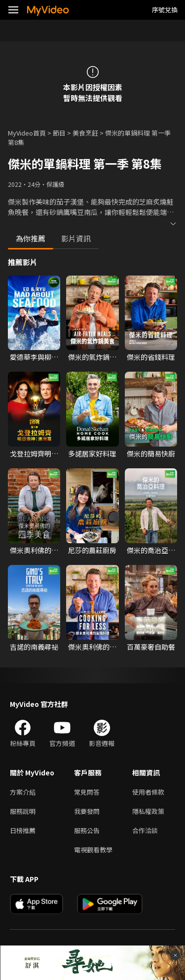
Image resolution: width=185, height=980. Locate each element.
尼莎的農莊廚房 (92, 550)
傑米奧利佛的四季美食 (34, 550)
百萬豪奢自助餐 (151, 647)
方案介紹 (23, 792)
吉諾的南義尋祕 (34, 647)
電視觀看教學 (93, 850)
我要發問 (87, 811)
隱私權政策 (148, 811)
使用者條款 (148, 792)
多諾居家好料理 (92, 454)
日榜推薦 (23, 830)
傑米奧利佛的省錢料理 (92, 647)
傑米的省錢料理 (151, 357)
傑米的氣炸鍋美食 (92, 357)
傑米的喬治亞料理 (151, 550)
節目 (59, 133)
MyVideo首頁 (27, 133)
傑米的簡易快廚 (151, 454)
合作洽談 (145, 830)
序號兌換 (165, 10)
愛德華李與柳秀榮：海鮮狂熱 (34, 357)
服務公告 (87, 830)
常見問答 (87, 792)
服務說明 (23, 811)
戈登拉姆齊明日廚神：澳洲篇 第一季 (34, 454)
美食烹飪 (85, 133)
